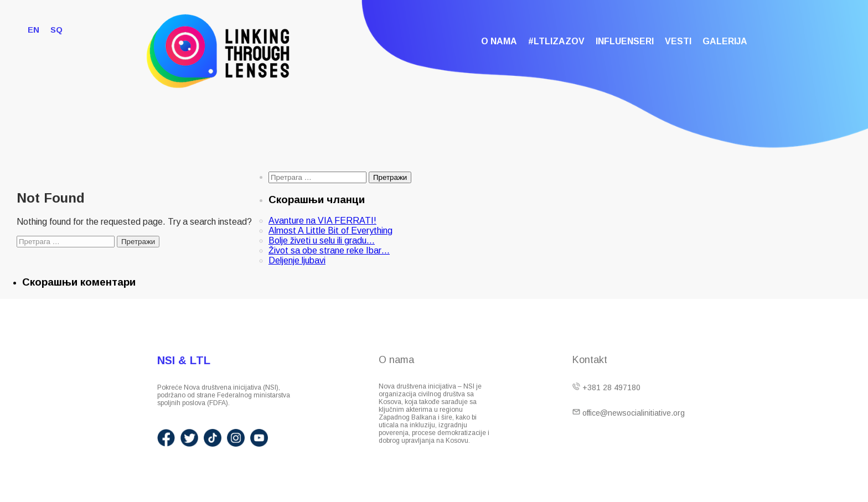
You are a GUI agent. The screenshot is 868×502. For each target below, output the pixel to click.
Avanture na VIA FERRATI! (322, 221)
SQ (56, 30)
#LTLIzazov (556, 41)
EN (33, 30)
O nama (499, 41)
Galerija (725, 41)
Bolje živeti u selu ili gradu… (322, 240)
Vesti (678, 41)
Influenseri (625, 41)
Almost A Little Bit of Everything (330, 231)
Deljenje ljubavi (297, 260)
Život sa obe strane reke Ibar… (329, 250)
